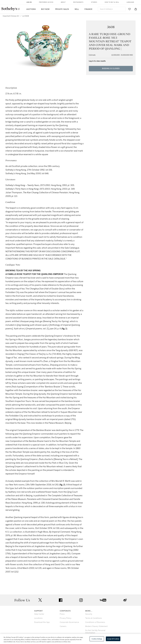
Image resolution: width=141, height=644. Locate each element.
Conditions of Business (95, 622)
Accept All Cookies (113, 639)
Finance (88, 9)
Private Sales (62, 9)
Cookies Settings (97, 639)
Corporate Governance (69, 622)
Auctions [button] (31, 9)
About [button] (63, 2)
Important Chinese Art (11, 16)
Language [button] (130, 2)
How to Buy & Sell (112, 2)
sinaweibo (125, 600)
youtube (103, 600)
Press (62, 614)
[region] (70, 639)
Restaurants (78, 2)
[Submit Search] (123, 9)
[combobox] (112, 9)
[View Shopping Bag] (136, 9)
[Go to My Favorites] (130, 9)
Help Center (39, 614)
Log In (29, 2)
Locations (38, 618)
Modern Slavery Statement (96, 626)
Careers (63, 626)
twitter (40, 600)
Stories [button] (94, 2)
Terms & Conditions (94, 618)
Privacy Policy (66, 618)
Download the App (42, 622)
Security (89, 614)
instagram (81, 600)
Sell (77, 9)
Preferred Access (46, 2)
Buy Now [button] (45, 9)
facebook (61, 600)
